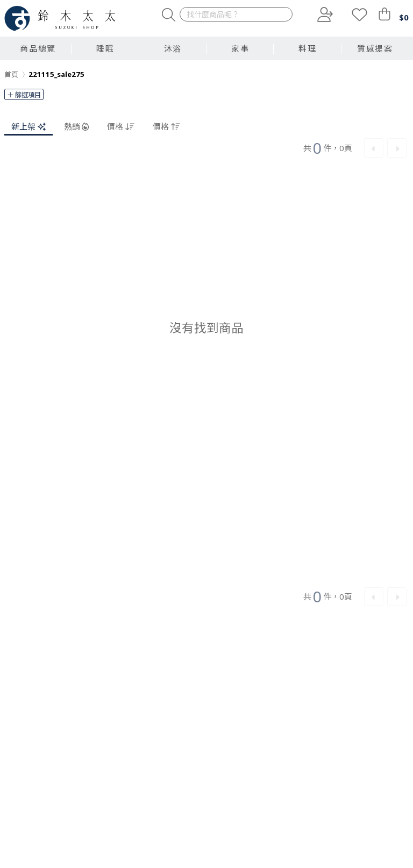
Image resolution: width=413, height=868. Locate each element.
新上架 (29, 126)
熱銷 (77, 126)
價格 (121, 126)
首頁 (11, 74)
